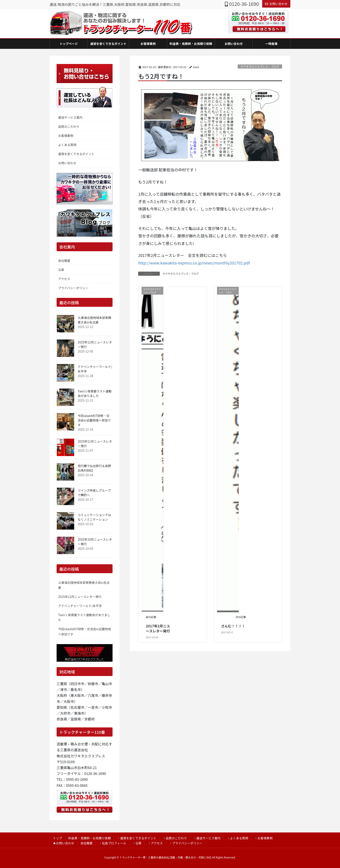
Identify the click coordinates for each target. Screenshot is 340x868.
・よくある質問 (237, 838)
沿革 (61, 270)
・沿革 (137, 843)
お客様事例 (66, 136)
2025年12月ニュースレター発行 (80, 597)
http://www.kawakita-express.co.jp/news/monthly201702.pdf (194, 263)
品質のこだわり (69, 126)
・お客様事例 (263, 838)
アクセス (64, 279)
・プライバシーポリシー (186, 843)
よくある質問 (67, 145)
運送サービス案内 (70, 117)
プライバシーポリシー (73, 288)
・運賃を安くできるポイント (137, 838)
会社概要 (64, 261)
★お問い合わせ (64, 843)
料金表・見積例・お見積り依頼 (90, 838)
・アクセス (155, 843)
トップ (57, 838)
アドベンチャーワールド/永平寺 (80, 606)
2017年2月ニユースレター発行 (158, 628)
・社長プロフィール (113, 843)
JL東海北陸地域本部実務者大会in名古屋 (94, 320)
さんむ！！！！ (233, 626)
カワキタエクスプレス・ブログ (260, 66)
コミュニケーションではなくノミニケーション (94, 517)
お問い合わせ (276, 4)
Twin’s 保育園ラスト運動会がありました (95, 393)
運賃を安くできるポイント (76, 154)
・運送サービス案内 (207, 838)
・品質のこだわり (175, 838)
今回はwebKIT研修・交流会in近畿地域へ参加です (94, 420)
